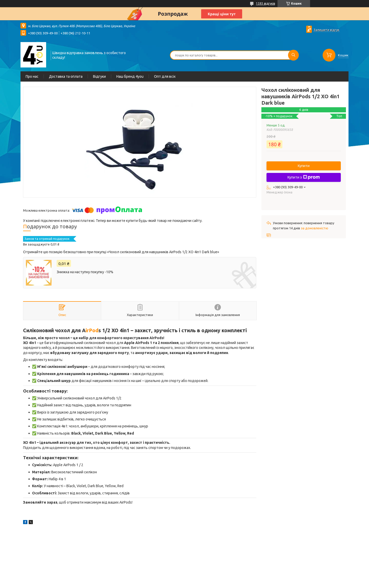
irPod (92, 330)
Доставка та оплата (66, 76)
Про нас (32, 76)
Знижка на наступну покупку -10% (85, 272)
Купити (304, 166)
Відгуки (99, 76)
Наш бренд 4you (130, 76)
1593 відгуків (265, 3)
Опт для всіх (165, 76)
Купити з (304, 177)
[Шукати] (293, 55)
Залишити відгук (327, 30)
